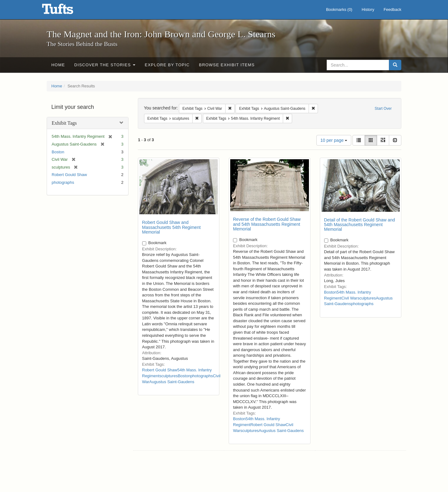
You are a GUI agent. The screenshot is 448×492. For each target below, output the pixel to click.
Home (58, 65)
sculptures (168, 376)
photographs (63, 182)
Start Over (383, 109)
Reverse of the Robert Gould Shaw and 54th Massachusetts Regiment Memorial (267, 224)
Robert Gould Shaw (69, 175)
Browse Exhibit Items (227, 65)
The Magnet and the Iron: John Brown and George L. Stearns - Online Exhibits (65, 11)
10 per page (334, 140)
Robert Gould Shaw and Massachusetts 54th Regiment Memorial (171, 227)
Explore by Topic (167, 65)
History (368, 9)
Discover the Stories (105, 65)
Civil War (349, 298)
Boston (58, 152)
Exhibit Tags (64, 123)
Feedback (392, 9)
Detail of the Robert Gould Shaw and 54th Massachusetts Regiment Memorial (360, 225)
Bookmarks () (339, 9)
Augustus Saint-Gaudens (172, 382)
